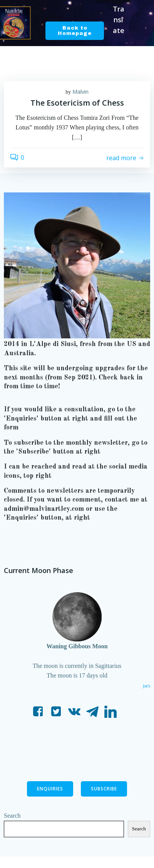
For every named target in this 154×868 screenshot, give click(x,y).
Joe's (146, 686)
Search (12, 816)
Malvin (80, 92)
